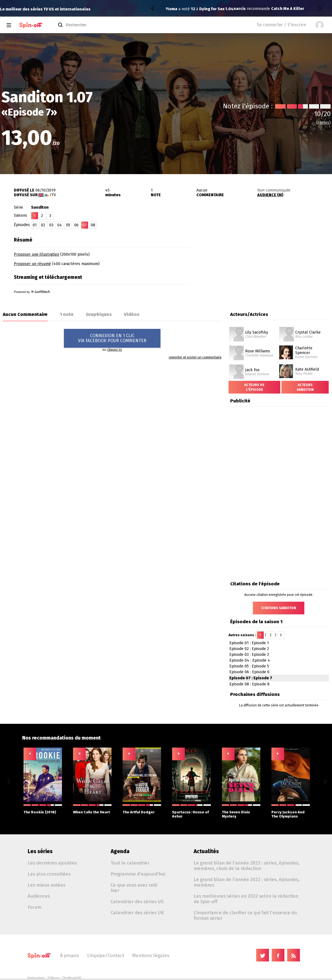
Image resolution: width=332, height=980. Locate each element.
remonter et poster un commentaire (195, 357)
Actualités (206, 851)
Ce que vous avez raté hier (134, 888)
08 (93, 225)
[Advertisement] (265, 265)
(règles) (323, 123)
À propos (69, 955)
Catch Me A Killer (221, 9)
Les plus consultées (49, 874)
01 (35, 225)
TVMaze (53, 978)
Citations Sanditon (279, 608)
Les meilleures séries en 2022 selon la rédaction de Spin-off (246, 899)
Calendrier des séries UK (137, 913)
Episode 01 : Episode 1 (249, 643)
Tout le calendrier (130, 863)
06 (76, 225)
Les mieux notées (46, 885)
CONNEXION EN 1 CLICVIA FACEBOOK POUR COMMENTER (112, 338)
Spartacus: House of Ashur (191, 811)
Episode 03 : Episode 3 (249, 655)
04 (60, 225)
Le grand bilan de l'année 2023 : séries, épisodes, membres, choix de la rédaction (247, 866)
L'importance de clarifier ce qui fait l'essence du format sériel (245, 915)
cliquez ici (115, 350)
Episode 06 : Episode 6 (249, 672)
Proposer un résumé (32, 264)
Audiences (39, 896)
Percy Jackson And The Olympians (291, 811)
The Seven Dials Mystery (241, 811)
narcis (173, 9)
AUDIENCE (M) (270, 195)
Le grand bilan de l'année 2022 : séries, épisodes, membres (247, 882)
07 (85, 225)
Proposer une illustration (37, 254)
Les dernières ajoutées (52, 863)
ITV (53, 195)
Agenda (120, 851)
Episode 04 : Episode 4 (250, 660)
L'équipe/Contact (106, 955)
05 (68, 225)
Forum (35, 907)
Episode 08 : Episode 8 (249, 684)
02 (43, 225)
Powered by (32, 292)
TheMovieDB (72, 978)
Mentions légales (151, 955)
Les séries (40, 851)
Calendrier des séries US (137, 902)
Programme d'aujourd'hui (138, 874)
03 (51, 225)
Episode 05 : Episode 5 (249, 666)
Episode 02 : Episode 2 (249, 649)
